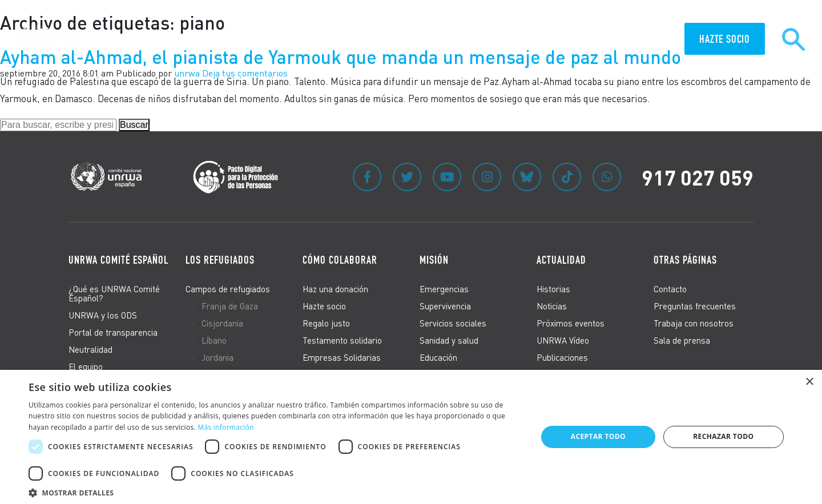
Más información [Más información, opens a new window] (225, 427)
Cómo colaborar (340, 260)
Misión (434, 260)
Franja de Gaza (230, 306)
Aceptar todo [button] (598, 436)
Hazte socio (324, 306)
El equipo (86, 366)
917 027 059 (698, 177)
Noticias (552, 306)
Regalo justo (326, 323)
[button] (275, 491)
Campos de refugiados (228, 289)
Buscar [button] (134, 125)
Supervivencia (445, 306)
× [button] (809, 382)
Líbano (214, 340)
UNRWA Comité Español (118, 260)
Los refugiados (220, 260)
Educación (438, 357)
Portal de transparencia (113, 332)
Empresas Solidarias (342, 357)
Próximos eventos (571, 323)
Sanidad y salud (449, 340)
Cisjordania (222, 323)
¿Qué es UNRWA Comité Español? (114, 293)
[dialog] (411, 437)
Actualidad (561, 260)
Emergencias (444, 289)
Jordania (217, 357)
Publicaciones (562, 357)
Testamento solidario (342, 340)
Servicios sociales (453, 323)
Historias (553, 289)
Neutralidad (90, 349)
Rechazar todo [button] (723, 436)
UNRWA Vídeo (563, 340)
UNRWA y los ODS (103, 315)
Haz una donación (335, 289)
